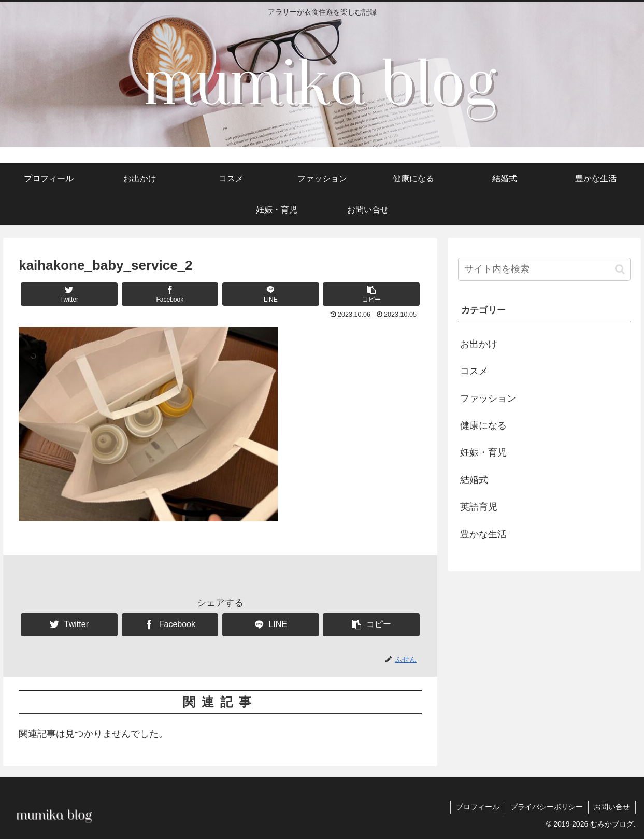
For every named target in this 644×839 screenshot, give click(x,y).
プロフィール (478, 807)
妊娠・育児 (483, 452)
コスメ (474, 371)
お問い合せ (612, 807)
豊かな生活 (483, 534)
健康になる (483, 425)
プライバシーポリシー (547, 807)
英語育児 (479, 507)
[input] (545, 269)
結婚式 (474, 480)
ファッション (488, 399)
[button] (371, 294)
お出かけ (479, 344)
